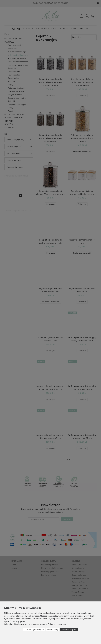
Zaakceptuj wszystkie (69, 630)
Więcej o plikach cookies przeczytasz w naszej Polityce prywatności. (36, 624)
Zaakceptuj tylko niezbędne (34, 630)
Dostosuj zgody (53, 630)
